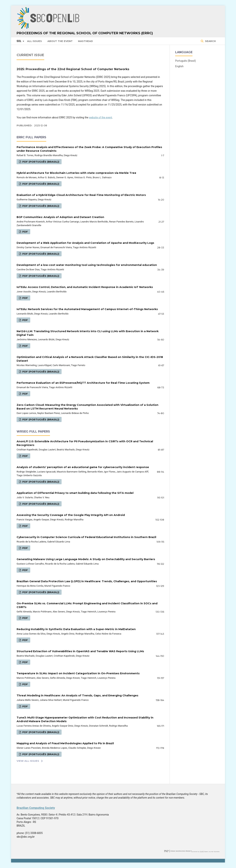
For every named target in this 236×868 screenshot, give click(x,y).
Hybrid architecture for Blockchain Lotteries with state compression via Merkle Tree (76, 173)
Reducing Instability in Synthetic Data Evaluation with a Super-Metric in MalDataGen (76, 629)
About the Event (60, 41)
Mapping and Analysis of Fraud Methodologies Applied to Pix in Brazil (65, 743)
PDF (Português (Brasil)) (40, 162)
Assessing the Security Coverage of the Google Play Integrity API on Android (71, 515)
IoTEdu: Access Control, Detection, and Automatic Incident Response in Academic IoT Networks (85, 287)
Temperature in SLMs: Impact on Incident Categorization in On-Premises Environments (78, 673)
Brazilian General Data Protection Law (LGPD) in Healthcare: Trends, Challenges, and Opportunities (87, 581)
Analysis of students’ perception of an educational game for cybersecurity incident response (83, 467)
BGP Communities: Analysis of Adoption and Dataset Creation (60, 217)
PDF (25, 232)
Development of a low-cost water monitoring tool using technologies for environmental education (87, 265)
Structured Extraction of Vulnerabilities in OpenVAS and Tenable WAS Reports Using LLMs (80, 651)
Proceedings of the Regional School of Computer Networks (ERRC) (85, 33)
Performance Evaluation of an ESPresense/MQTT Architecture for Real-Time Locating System (83, 383)
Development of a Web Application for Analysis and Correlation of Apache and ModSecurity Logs (85, 243)
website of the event (101, 117)
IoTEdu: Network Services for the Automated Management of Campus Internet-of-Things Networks (87, 309)
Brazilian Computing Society (36, 808)
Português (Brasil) (185, 61)
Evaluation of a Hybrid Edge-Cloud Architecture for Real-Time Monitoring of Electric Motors (81, 195)
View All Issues (28, 761)
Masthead (85, 41)
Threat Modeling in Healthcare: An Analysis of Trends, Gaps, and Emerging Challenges (77, 695)
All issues (34, 41)
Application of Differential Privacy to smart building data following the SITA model (75, 493)
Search (210, 41)
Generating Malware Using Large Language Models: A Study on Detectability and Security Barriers (86, 559)
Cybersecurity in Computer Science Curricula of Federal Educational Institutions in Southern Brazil (86, 537)
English (179, 66)
